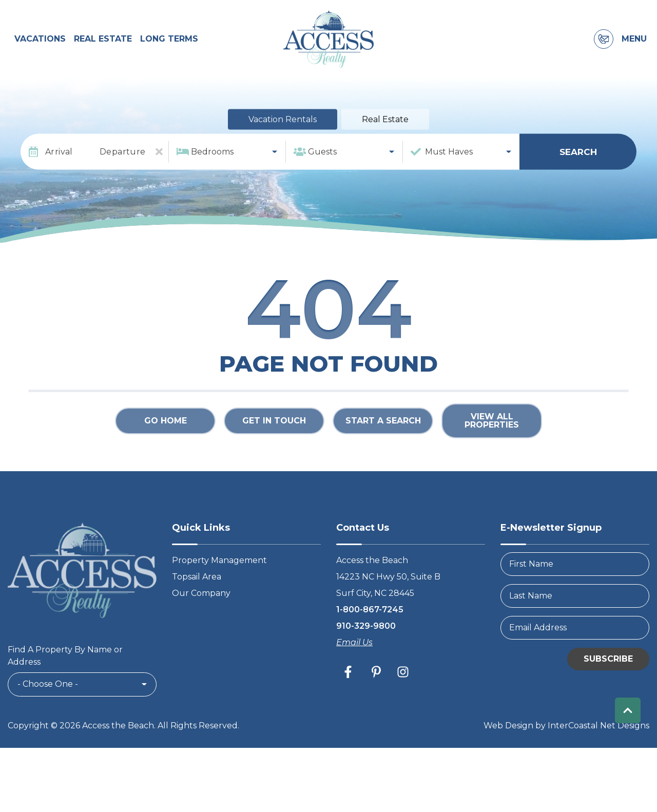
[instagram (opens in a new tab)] (403, 682)
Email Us (354, 653)
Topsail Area (197, 587)
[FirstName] (575, 574)
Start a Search (383, 431)
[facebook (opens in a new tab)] (350, 682)
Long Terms (169, 44)
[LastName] (575, 606)
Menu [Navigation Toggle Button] (634, 45)
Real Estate (103, 44)
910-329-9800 (366, 636)
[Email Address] (575, 638)
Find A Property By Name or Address (65, 666)
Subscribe (608, 669)
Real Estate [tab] (385, 130)
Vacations (40, 44)
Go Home (166, 431)
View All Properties (492, 431)
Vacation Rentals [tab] (283, 130)
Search (578, 162)
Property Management (219, 571)
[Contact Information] (604, 45)
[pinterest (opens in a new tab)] (376, 682)
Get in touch (274, 431)
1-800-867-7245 (370, 620)
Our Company (201, 603)
